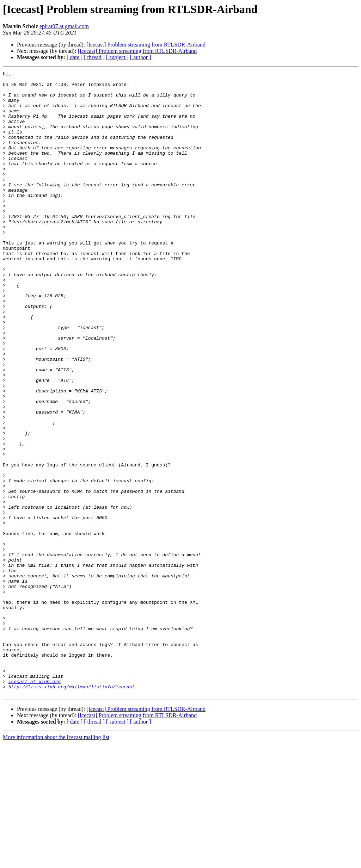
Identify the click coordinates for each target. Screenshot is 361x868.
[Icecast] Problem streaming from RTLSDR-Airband (146, 45)
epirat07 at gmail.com (64, 26)
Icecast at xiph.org (35, 804)
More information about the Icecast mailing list (56, 862)
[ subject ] (117, 57)
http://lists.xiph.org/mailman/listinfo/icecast (72, 810)
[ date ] (75, 57)
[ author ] (141, 57)
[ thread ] (94, 57)
